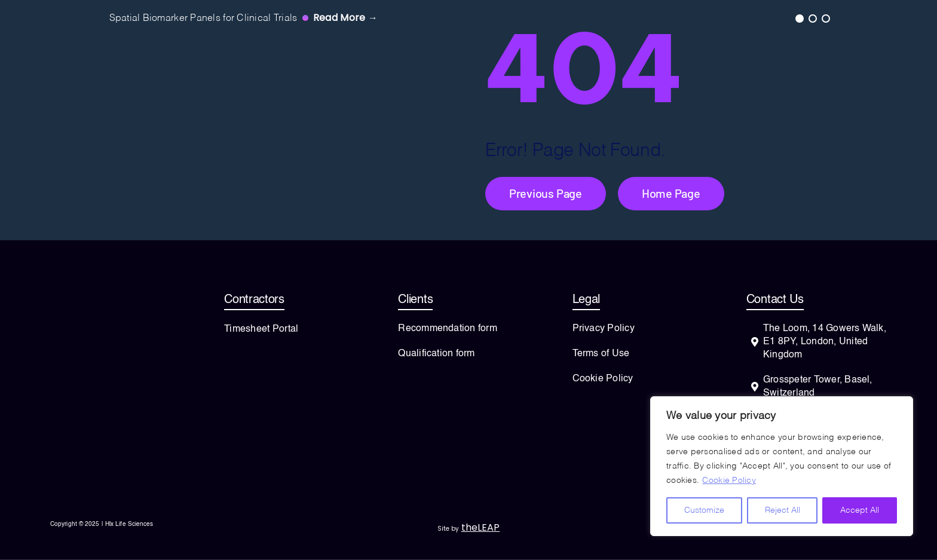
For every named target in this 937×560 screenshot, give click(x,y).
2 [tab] (812, 18)
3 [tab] (825, 18)
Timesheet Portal (261, 329)
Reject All (783, 510)
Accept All (860, 510)
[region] (782, 466)
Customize (704, 510)
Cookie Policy (729, 481)
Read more (345, 18)
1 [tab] (799, 18)
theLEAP (481, 527)
